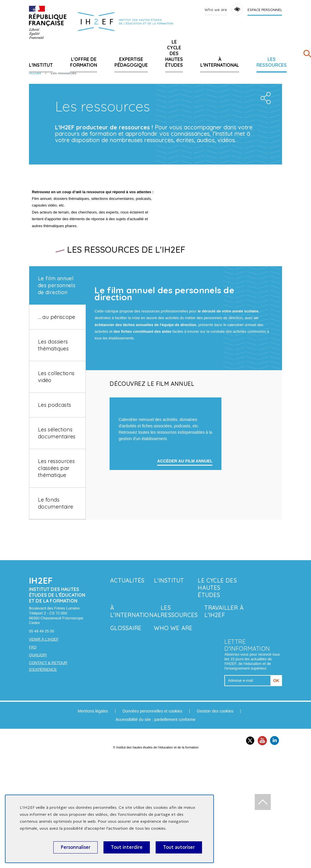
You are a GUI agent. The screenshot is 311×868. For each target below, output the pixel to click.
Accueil (35, 73)
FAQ (33, 741)
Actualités (127, 675)
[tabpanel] (184, 480)
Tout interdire (127, 847)
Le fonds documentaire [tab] (56, 583)
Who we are (216, 10)
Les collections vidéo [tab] (56, 456)
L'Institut (41, 65)
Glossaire (126, 722)
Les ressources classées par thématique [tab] (56, 548)
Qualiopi (38, 749)
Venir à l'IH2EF (44, 734)
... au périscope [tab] (57, 396)
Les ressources (272, 62)
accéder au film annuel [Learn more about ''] (185, 589)
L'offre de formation (84, 62)
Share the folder (265, 169)
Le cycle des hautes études (174, 53)
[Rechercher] (307, 55)
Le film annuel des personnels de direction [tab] (57, 365)
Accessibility (237, 9)
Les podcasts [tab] (54, 484)
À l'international (220, 62)
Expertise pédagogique (131, 62)
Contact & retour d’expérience (48, 760)
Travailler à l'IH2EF (224, 706)
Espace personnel (265, 10)
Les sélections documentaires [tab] (57, 512)
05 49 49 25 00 (42, 725)
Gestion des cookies (215, 805)
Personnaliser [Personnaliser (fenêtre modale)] (76, 847)
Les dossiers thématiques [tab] (53, 425)
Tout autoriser (179, 847)
